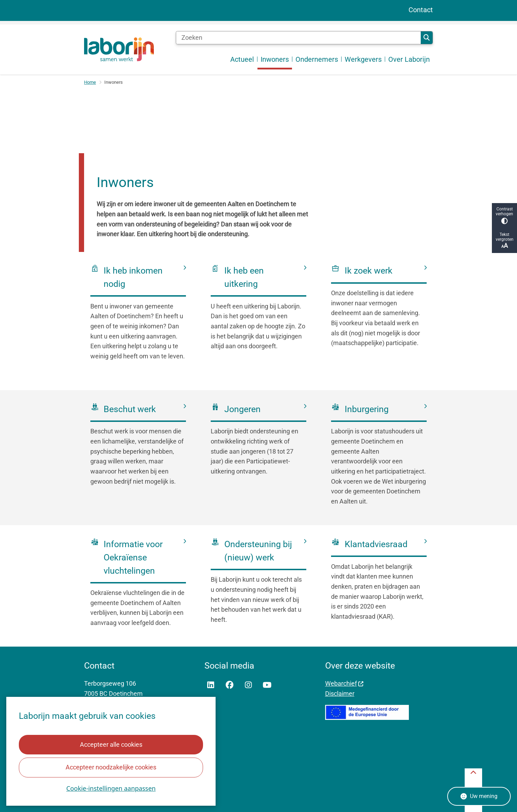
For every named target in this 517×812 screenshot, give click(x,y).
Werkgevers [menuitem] (363, 59)
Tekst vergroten (504, 241)
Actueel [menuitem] (242, 59)
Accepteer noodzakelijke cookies (111, 767)
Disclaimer (340, 694)
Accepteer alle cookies (111, 744)
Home (90, 82)
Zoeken (427, 38)
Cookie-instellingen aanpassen (111, 788)
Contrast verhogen (504, 215)
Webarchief (344, 683)
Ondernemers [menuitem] (317, 59)
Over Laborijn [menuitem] (409, 59)
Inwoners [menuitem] (275, 59)
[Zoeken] (298, 38)
